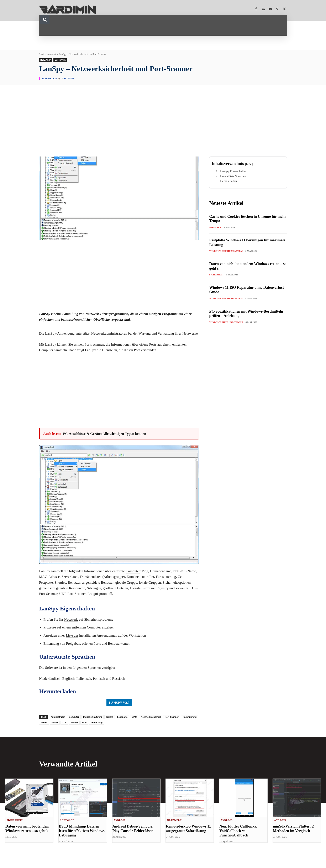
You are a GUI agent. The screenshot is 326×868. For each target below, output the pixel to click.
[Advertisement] (163, 125)
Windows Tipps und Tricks (226, 322)
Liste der (72, 635)
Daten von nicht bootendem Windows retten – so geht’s (27, 829)
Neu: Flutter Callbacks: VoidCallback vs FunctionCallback (238, 831)
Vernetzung (97, 723)
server (44, 723)
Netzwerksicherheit (151, 717)
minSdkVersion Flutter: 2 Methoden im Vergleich (293, 829)
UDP (84, 723)
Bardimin (68, 78)
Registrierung (190, 717)
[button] (45, 20)
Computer (133, 571)
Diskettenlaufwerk (92, 717)
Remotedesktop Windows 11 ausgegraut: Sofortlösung (188, 829)
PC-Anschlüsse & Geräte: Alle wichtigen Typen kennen (105, 434)
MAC (134, 717)
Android (120, 820)
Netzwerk (51, 54)
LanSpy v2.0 (119, 703)
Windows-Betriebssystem (226, 251)
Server (55, 723)
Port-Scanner (172, 717)
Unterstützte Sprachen (233, 176)
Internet (215, 227)
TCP (64, 723)
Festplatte (122, 717)
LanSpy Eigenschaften (233, 171)
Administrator (58, 717)
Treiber (74, 723)
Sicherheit (216, 275)
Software (60, 60)
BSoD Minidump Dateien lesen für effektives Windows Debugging (82, 831)
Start (41, 54)
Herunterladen (228, 181)
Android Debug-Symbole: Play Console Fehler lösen (133, 829)
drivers (110, 717)
